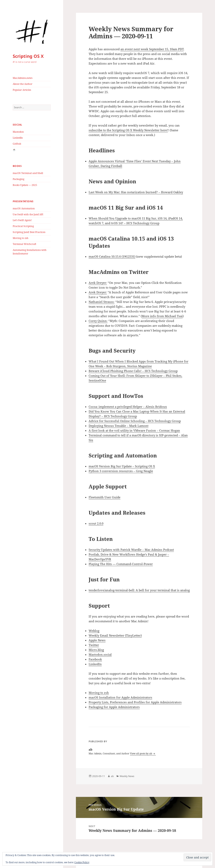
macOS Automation (24, 208)
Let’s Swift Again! (22, 220)
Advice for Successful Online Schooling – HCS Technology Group (135, 421)
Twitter (94, 645)
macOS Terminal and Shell (28, 173)
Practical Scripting (23, 226)
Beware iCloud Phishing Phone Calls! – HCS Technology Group (133, 371)
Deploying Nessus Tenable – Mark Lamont (119, 426)
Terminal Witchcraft (24, 244)
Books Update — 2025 (25, 185)
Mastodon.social (100, 654)
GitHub (17, 144)
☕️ (14, 150)
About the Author (23, 84)
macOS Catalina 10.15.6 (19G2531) (112, 256)
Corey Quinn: (98, 321)
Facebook (95, 659)
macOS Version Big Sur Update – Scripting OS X (122, 466)
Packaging (18, 179)
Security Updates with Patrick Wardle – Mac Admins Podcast (131, 550)
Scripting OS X (28, 56)
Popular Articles (22, 90)
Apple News (97, 640)
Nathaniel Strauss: (102, 302)
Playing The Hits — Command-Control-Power (121, 564)
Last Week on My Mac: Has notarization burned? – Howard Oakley (136, 192)
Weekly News (127, 776)
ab (112, 776)
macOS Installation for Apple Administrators (120, 697)
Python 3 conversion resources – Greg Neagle (121, 471)
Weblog (94, 631)
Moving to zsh (21, 238)
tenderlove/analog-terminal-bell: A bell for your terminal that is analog (139, 590)
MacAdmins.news (23, 78)
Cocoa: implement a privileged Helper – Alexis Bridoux (128, 407)
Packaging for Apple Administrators (114, 707)
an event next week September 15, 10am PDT (152, 49)
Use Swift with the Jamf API (28, 214)
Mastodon (18, 132)
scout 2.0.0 (96, 523)
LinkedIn (18, 138)
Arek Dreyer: (98, 283)
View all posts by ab (141, 753)
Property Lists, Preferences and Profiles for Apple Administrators (135, 702)
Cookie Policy (82, 862)
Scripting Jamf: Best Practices (29, 232)
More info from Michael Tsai (162, 316)
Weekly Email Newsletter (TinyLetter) (115, 635)
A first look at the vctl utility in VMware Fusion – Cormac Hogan (134, 430)
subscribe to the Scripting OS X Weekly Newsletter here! (128, 130)
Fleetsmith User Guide (105, 497)
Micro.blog (96, 650)
